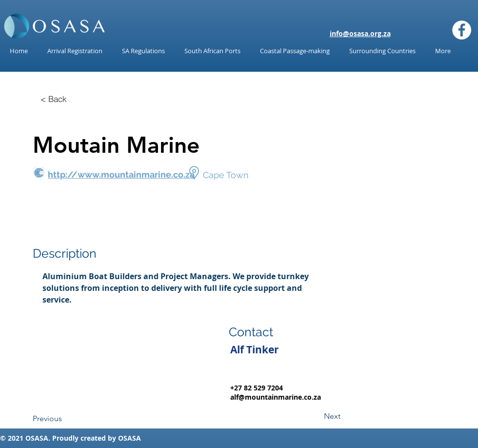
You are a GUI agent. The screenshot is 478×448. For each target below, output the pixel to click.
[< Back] (54, 99)
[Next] (316, 416)
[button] (143, 51)
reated (95, 438)
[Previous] (65, 419)
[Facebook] (462, 30)
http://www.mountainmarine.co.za (121, 174)
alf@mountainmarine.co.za (276, 397)
